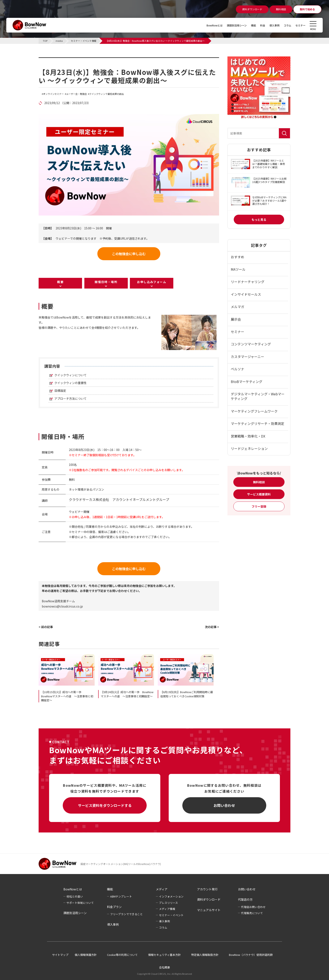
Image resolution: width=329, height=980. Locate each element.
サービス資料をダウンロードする (105, 805)
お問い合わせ (224, 805)
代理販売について (252, 913)
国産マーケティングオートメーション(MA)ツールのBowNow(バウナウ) (121, 864)
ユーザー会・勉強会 (76, 94)
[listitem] (97, 323)
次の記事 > (212, 627)
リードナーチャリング (248, 282)
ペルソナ (238, 369)
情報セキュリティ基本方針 (164, 955)
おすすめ (238, 257)
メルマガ (238, 307)
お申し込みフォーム (152, 282)
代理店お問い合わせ (253, 907)
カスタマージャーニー (247, 357)
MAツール (238, 269)
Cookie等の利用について (122, 955)
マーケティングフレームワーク (254, 411)
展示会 (236, 319)
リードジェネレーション (249, 448)
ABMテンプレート (121, 896)
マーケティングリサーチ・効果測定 (258, 423)
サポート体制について (80, 903)
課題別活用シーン (229, 25)
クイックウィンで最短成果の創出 (106, 94)
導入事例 (271, 25)
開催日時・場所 (106, 282)
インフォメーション (171, 896)
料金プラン (114, 907)
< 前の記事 (46, 627)
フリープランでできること (126, 914)
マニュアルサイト (209, 910)
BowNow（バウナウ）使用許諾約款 (251, 955)
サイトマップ (60, 955)
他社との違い (75, 896)
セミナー (300, 25)
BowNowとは (204, 25)
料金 (258, 25)
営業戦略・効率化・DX (248, 436)
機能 (248, 25)
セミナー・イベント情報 (65, 60)
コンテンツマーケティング (251, 344)
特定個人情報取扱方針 (205, 955)
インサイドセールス (246, 294)
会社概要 (164, 967)
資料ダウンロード (209, 899)
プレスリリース (168, 903)
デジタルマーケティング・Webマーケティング (258, 396)
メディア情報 (167, 909)
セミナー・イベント (171, 915)
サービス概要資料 (259, 494)
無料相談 (259, 482)
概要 (60, 282)
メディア (162, 889)
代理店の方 (245, 899)
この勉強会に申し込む (129, 254)
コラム (285, 25)
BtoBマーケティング (247, 382)
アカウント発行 (207, 889)
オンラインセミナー (53, 94)
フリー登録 (259, 506)
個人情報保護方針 (86, 955)
